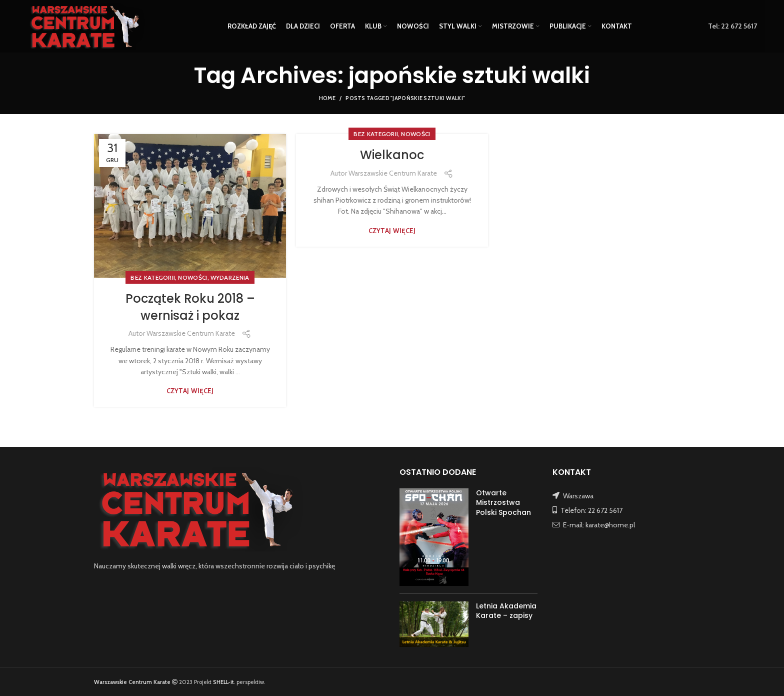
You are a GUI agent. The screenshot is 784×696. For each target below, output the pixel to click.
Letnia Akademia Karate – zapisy (506, 611)
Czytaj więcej (190, 391)
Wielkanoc (392, 155)
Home (327, 98)
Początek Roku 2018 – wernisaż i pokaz (190, 307)
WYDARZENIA (230, 277)
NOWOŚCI (192, 277)
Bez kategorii (153, 277)
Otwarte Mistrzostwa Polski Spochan (503, 503)
